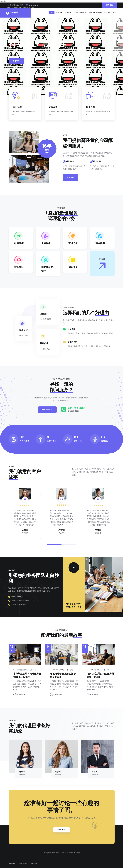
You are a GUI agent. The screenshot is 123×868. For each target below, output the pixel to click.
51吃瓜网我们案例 (95, 13)
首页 (52, 13)
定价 (115, 13)
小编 (35, 670)
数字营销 (19, 243)
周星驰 (95, 772)
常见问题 (108, 13)
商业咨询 (90, 107)
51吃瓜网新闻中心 (80, 13)
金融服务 (46, 243)
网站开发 (73, 267)
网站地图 (77, 853)
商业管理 (17, 107)
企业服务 (68, 13)
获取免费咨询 (47, 410)
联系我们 (110, 5)
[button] (54, 545)
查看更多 (70, 178)
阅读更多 (16, 61)
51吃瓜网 (59, 13)
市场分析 (54, 107)
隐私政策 (34, 863)
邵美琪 (58, 772)
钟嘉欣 (22, 772)
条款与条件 (23, 863)
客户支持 (12, 863)
